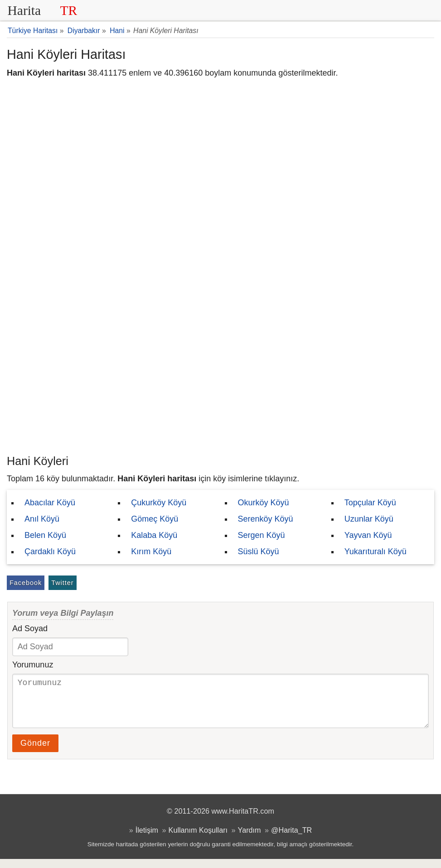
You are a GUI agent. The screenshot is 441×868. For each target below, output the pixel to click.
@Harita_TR (291, 839)
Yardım (250, 839)
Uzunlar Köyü (369, 519)
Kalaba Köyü (154, 535)
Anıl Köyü (42, 519)
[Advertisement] (220, 383)
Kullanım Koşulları (198, 839)
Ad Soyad (30, 628)
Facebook (26, 583)
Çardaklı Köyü (50, 551)
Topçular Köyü (370, 503)
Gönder (35, 752)
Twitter (62, 583)
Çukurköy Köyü (159, 503)
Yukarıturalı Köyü (376, 551)
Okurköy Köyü (264, 503)
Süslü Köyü (259, 551)
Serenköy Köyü (266, 519)
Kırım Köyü (151, 551)
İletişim (147, 839)
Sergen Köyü (262, 535)
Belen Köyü (45, 535)
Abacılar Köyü (50, 503)
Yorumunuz (33, 665)
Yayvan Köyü (368, 535)
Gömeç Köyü (155, 519)
